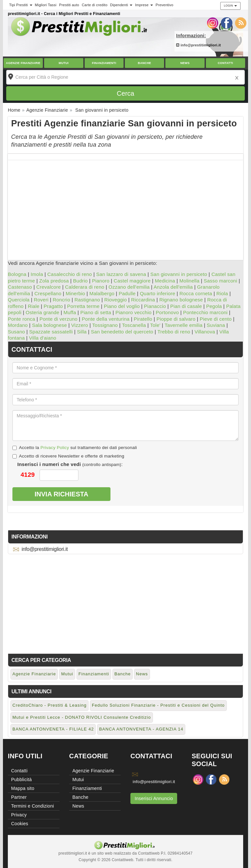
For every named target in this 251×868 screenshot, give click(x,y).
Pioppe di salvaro (176, 319)
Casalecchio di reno (70, 274)
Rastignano (87, 300)
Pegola (214, 306)
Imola (37, 274)
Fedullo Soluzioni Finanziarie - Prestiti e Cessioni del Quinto (158, 705)
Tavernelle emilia (184, 325)
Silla (82, 332)
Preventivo (164, 5)
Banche (145, 63)
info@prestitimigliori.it (199, 45)
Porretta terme (83, 306)
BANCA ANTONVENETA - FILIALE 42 (53, 729)
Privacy (19, 815)
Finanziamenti (104, 63)
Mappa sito (23, 788)
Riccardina (143, 300)
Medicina (165, 281)
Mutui (64, 63)
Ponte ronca (22, 319)
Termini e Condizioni (33, 806)
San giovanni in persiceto (179, 274)
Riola (222, 293)
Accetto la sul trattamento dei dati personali (75, 448)
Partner (19, 797)
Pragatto (53, 306)
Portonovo (167, 312)
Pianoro (100, 281)
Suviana (216, 325)
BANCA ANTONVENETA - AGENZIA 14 (141, 729)
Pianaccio (155, 306)
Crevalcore (49, 287)
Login (230, 6)
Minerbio (75, 293)
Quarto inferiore (158, 293)
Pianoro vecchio (133, 312)
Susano (16, 332)
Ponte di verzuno (59, 319)
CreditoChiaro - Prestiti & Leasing (50, 705)
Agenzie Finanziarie (23, 63)
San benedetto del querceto (122, 332)
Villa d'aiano (43, 338)
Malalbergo (102, 293)
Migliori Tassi (46, 5)
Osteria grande (43, 312)
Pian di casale (186, 306)
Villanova (205, 332)
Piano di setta (96, 312)
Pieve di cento (216, 319)
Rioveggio (116, 300)
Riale (33, 306)
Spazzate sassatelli (51, 332)
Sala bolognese (50, 325)
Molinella (189, 281)
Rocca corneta (196, 293)
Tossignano (105, 325)
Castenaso (20, 287)
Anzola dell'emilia (173, 287)
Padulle (127, 293)
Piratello (143, 319)
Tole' (155, 325)
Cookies (20, 824)
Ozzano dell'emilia (129, 287)
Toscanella (134, 325)
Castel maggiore (132, 281)
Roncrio (61, 300)
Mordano (18, 325)
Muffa (70, 312)
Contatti (225, 63)
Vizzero (80, 325)
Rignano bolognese (181, 300)
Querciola (19, 300)
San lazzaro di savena (121, 274)
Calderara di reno (85, 287)
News (185, 63)
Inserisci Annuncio (154, 798)
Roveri (41, 300)
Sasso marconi (220, 281)
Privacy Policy (55, 448)
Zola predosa (54, 281)
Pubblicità (21, 780)
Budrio (81, 281)
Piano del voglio (122, 306)
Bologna (17, 274)
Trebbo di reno (174, 332)
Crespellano (48, 293)
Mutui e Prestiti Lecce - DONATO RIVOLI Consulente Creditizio (82, 717)
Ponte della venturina (106, 319)
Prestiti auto (69, 5)
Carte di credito (95, 5)
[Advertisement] (125, 206)
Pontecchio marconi (205, 312)
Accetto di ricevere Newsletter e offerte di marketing (68, 456)
